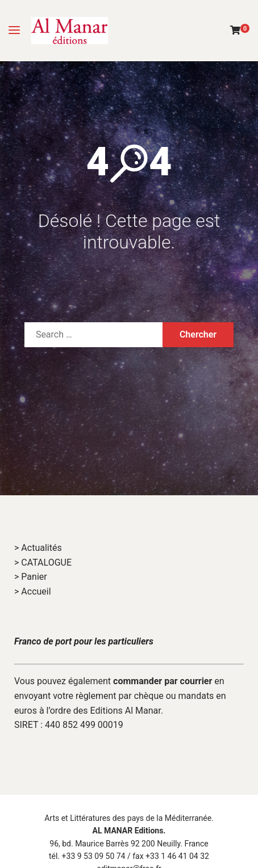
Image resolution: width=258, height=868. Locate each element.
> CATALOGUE (43, 562)
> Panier (31, 577)
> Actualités (38, 548)
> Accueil (33, 591)
